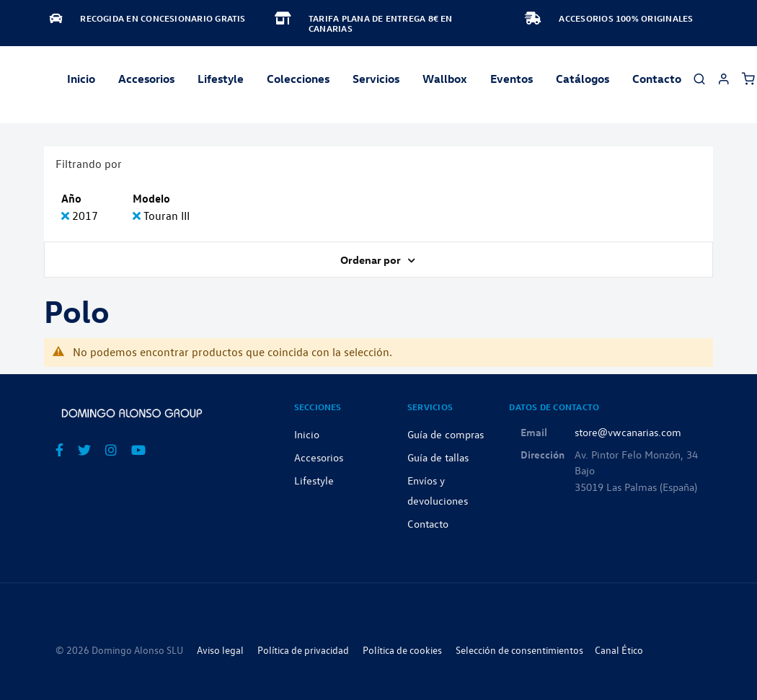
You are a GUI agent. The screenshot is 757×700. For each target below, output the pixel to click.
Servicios (376, 79)
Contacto (657, 79)
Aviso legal (220, 650)
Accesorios (319, 457)
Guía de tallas (438, 457)
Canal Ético (619, 650)
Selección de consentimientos (519, 650)
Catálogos (583, 79)
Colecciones (298, 79)
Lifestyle (221, 79)
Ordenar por (372, 260)
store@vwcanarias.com (628, 432)
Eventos (512, 79)
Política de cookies (402, 650)
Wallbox (445, 79)
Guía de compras (446, 434)
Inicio (81, 79)
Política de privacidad (303, 650)
